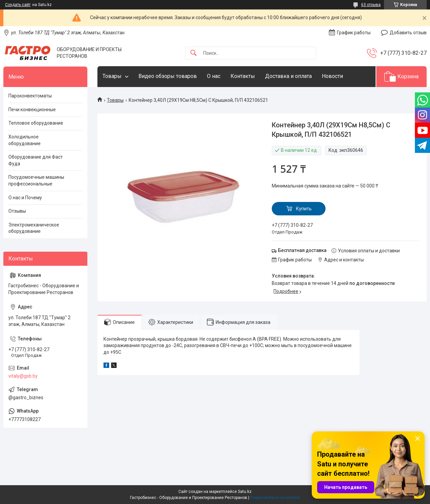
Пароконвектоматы (30, 96)
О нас (214, 76)
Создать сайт (18, 5)
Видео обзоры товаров (168, 76)
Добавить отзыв (408, 33)
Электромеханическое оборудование (34, 228)
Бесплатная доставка (302, 250)
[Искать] (193, 53)
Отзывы (17, 211)
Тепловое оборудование (36, 123)
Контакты (243, 76)
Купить (304, 209)
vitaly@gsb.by (23, 376)
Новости (332, 76)
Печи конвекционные (32, 110)
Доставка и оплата (288, 76)
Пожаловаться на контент (275, 498)
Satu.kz (245, 492)
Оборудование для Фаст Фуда (36, 160)
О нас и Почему (25, 198)
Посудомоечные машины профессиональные (36, 180)
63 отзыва (371, 5)
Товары (112, 76)
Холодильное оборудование (25, 140)
